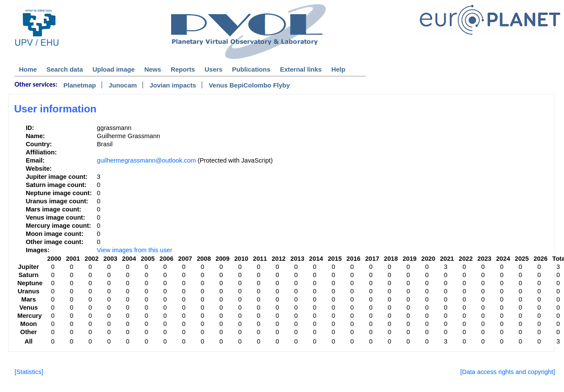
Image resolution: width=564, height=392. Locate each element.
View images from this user (135, 250)
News (152, 69)
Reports (183, 69)
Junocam (123, 85)
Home (28, 69)
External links (301, 69)
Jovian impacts (173, 85)
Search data (65, 69)
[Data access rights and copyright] (508, 372)
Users (214, 69)
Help (339, 69)
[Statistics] (29, 372)
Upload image (114, 69)
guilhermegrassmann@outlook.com (146, 160)
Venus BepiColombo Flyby (249, 85)
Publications (251, 69)
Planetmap (80, 85)
